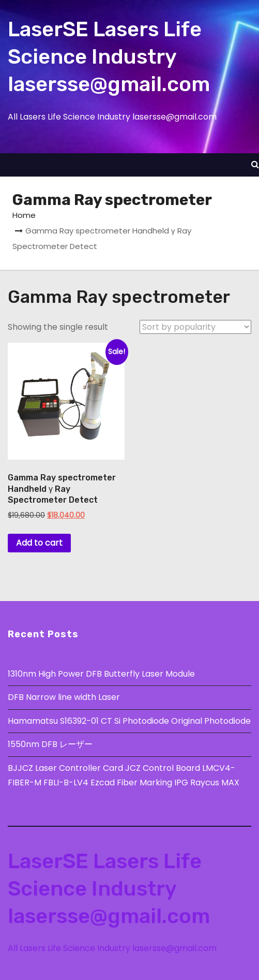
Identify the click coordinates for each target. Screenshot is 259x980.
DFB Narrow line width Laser (64, 697)
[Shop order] (195, 327)
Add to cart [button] (39, 543)
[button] (255, 164)
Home (24, 215)
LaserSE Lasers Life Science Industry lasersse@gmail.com (109, 57)
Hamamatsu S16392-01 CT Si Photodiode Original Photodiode (129, 721)
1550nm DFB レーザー (51, 744)
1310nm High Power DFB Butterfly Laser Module (101, 674)
